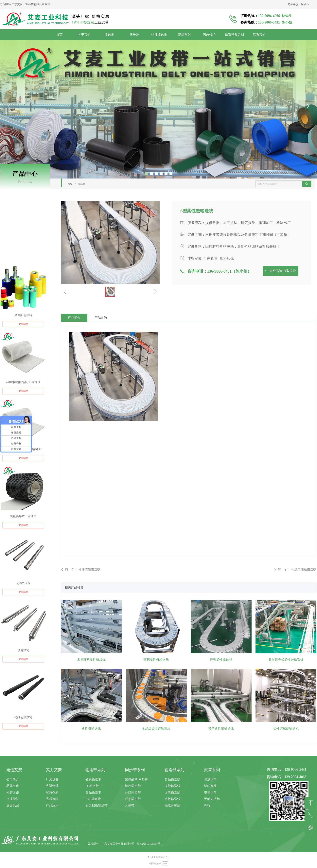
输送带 (82, 184)
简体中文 (293, 4)
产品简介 (74, 318)
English (305, 4)
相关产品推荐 (74, 587)
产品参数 (101, 318)
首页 (70, 184)
